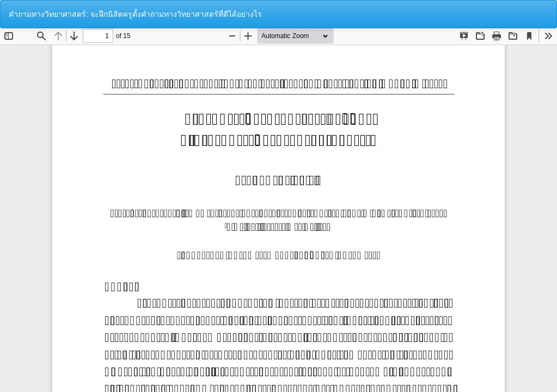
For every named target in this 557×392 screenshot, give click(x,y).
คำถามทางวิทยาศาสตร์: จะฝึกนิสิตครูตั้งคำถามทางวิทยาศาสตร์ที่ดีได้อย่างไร (135, 14)
